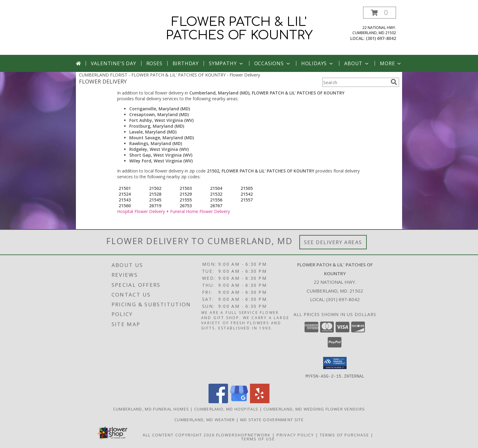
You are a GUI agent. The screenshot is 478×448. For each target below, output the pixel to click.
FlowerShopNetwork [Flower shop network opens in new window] (243, 435)
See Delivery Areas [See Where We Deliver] (333, 242)
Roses (154, 63)
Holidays (318, 63)
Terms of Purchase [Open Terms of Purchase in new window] (344, 435)
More (391, 63)
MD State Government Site (272, 419)
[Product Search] (355, 82)
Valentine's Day (114, 63)
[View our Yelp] (260, 401)
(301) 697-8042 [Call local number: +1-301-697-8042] (381, 38)
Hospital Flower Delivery (141, 211)
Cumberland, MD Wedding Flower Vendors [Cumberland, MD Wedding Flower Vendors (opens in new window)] (314, 409)
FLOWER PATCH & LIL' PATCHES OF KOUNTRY (239, 29)
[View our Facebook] (218, 401)
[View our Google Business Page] (239, 401)
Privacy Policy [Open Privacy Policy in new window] (295, 435)
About (357, 63)
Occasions (273, 63)
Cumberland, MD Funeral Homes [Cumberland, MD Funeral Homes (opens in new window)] (151, 409)
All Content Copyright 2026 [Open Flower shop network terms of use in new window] (179, 435)
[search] (394, 82)
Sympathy (226, 63)
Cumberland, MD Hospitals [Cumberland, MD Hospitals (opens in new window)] (226, 409)
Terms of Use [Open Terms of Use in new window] (258, 439)
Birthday (186, 63)
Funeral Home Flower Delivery (200, 211)
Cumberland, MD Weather (205, 419)
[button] (380, 13)
